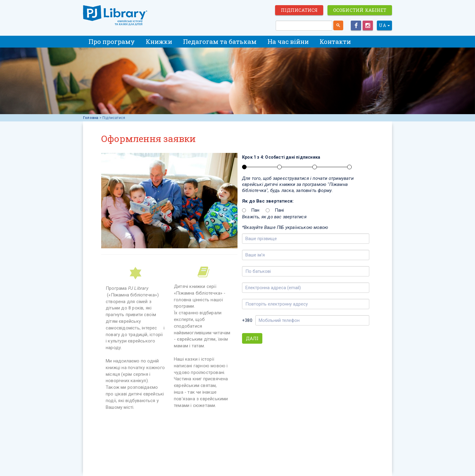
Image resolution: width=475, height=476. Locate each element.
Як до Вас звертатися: (268, 201)
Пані (279, 210)
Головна (91, 118)
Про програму (112, 41)
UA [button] (384, 25)
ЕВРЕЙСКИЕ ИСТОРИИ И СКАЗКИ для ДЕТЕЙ (116, 16)
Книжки (159, 41)
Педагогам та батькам (220, 41)
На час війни (288, 41)
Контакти (335, 41)
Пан (255, 210)
